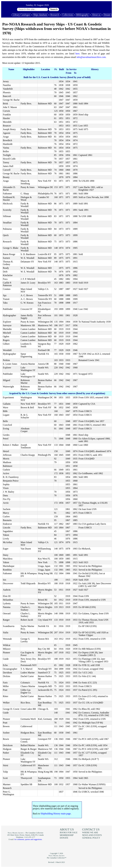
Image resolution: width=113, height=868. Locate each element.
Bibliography (82, 15)
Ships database (40, 15)
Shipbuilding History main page (56, 814)
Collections (68, 15)
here (78, 54)
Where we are (90, 832)
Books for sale (69, 832)
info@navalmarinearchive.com (91, 57)
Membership (67, 835)
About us (96, 15)
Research (55, 15)
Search (54, 9)
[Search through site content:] (33, 9)
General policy (91, 838)
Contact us (91, 829)
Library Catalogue (21, 15)
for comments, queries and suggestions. (28, 839)
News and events (92, 835)
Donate (107, 15)
